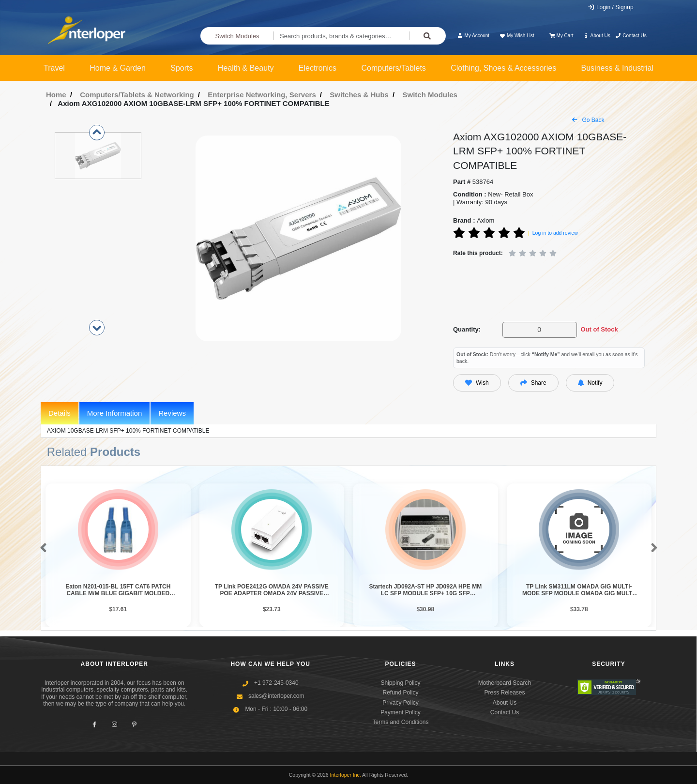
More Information (114, 413)
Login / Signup (611, 7)
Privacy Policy (401, 703)
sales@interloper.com (276, 696)
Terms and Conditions (400, 722)
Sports (182, 68)
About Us (597, 36)
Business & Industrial (617, 68)
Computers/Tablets (393, 68)
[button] (41, 548)
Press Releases (504, 693)
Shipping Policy (400, 683)
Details (60, 413)
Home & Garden (118, 68)
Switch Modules (237, 36)
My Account (473, 36)
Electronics (318, 68)
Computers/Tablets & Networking (137, 95)
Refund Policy (400, 693)
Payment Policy (401, 712)
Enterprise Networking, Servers (262, 95)
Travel (54, 68)
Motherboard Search (505, 683)
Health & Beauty (246, 68)
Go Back (588, 120)
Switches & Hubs (359, 95)
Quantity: (467, 329)
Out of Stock (599, 329)
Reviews (172, 413)
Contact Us (631, 36)
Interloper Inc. (346, 775)
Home (56, 95)
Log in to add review (555, 233)
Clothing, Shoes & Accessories (503, 68)
